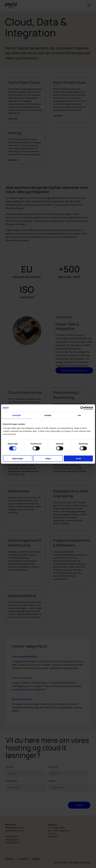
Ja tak (78, 458)
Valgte (48, 458)
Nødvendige (18, 458)
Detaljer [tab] (48, 415)
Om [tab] (79, 415)
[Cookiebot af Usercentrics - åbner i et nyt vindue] (82, 408)
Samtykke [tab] (17, 415)
